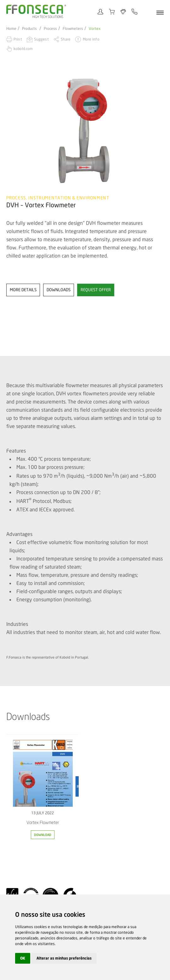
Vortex (95, 29)
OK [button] (23, 958)
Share (66, 39)
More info (91, 39)
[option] (85, 131)
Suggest (41, 39)
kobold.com (23, 49)
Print (18, 39)
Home (11, 29)
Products (29, 29)
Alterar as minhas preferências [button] (64, 958)
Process (50, 29)
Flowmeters (73, 29)
